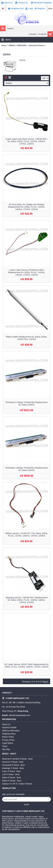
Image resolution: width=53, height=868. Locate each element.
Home (4, 45)
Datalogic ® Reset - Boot (13, 768)
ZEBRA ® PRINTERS (18, 45)
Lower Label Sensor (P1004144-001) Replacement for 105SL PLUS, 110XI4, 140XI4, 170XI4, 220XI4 (26, 272)
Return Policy (8, 737)
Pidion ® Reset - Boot (12, 781)
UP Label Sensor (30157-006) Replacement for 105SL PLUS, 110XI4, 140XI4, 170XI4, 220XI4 (26, 665)
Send (26, 805)
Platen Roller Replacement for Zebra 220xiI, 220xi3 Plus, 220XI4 (27, 338)
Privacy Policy (8, 740)
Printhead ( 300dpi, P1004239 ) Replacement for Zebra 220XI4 (26, 469)
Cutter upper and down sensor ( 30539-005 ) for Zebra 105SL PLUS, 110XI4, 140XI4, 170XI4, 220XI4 (26, 141)
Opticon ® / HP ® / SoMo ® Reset (17, 784)
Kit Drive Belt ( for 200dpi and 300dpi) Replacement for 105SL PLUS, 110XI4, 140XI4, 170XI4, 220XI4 (26, 207)
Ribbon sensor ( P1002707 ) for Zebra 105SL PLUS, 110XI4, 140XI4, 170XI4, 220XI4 (26, 534)
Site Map (6, 749)
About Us (6, 724)
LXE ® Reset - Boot (11, 774)
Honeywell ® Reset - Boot (13, 765)
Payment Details (9, 727)
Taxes (5, 746)
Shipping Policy (9, 734)
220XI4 (49, 45)
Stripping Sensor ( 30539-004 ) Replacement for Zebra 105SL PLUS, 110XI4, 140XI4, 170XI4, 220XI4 (27, 600)
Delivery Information (11, 731)
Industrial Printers (36, 45)
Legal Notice (8, 743)
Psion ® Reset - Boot (11, 771)
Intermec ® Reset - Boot (13, 762)
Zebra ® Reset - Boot (11, 778)
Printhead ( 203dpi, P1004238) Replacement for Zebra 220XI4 (26, 403)
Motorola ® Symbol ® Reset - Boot (17, 759)
